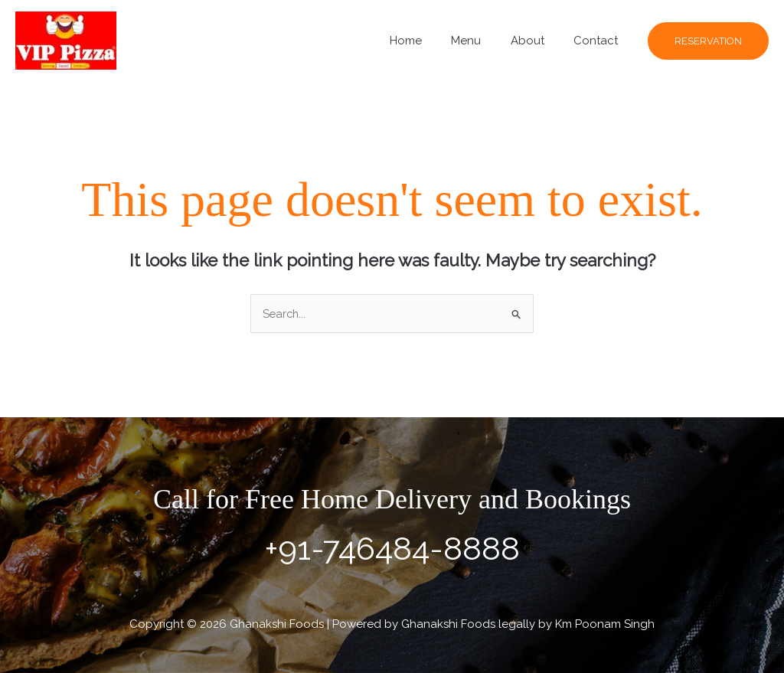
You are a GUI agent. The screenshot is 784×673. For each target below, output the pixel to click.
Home (428, 41)
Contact (599, 41)
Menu (482, 41)
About (537, 41)
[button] (708, 41)
